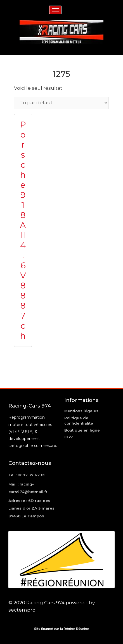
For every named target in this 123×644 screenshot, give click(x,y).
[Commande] (61, 103)
